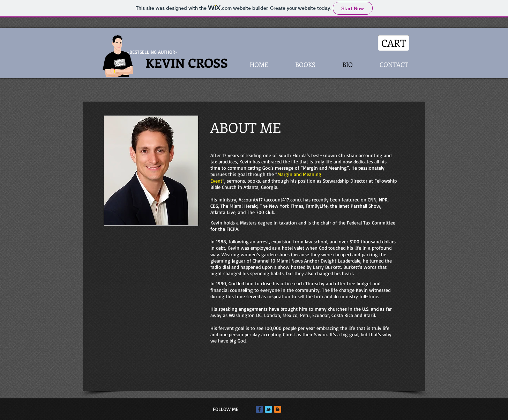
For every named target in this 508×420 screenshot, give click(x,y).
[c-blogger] (278, 409)
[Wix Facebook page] (259, 409)
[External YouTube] (150, 270)
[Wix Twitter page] (268, 409)
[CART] (394, 43)
